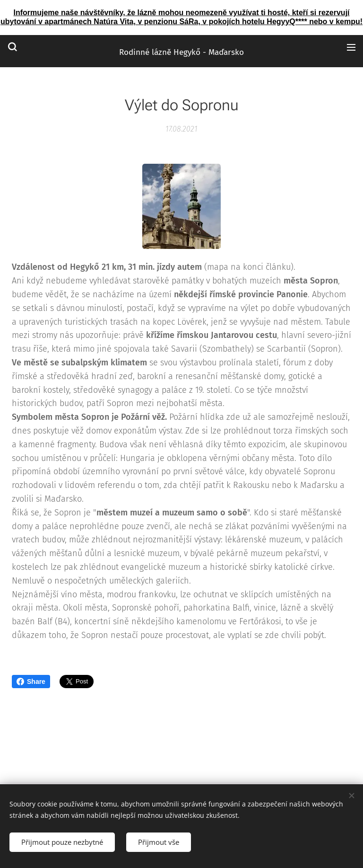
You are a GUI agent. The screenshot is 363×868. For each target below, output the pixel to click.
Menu (351, 47)
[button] (12, 47)
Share (31, 682)
